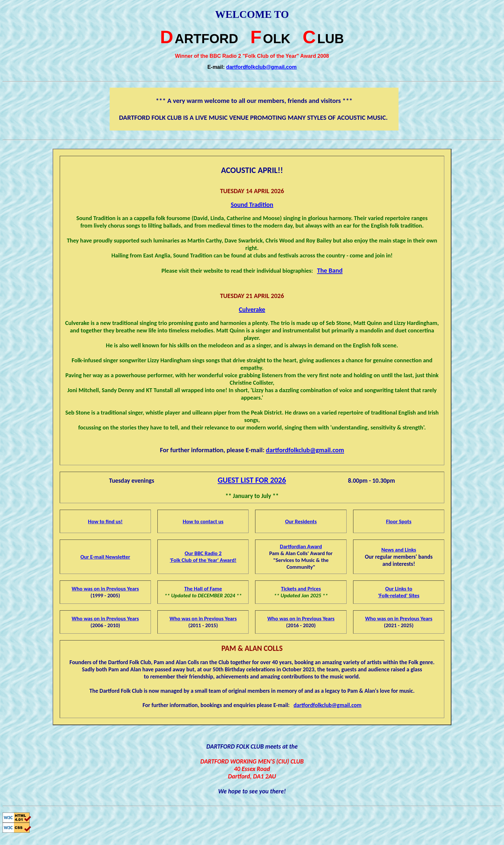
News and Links (399, 550)
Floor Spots (399, 522)
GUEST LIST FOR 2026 (252, 480)
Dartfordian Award (301, 547)
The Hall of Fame (203, 589)
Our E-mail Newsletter (105, 557)
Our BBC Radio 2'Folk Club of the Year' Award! (203, 557)
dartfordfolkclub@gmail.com (261, 67)
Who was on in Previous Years (105, 589)
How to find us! (105, 522)
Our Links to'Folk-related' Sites (399, 592)
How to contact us (203, 522)
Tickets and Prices (301, 589)
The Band (330, 270)
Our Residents (301, 522)
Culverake (252, 309)
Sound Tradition (252, 205)
